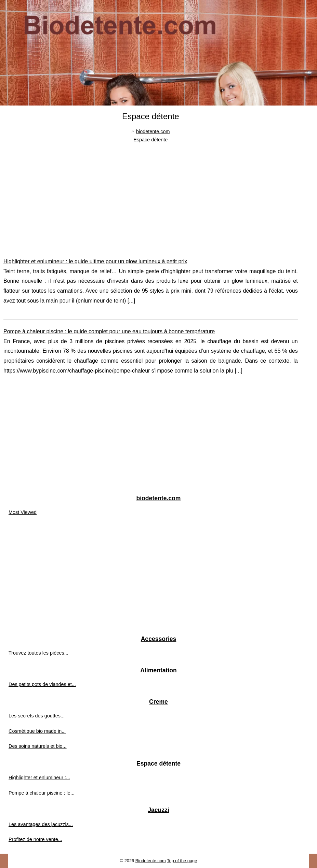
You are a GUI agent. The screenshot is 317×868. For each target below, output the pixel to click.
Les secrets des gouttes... (37, 716)
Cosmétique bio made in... (37, 731)
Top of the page (182, 861)
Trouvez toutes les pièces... (38, 653)
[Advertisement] (151, 195)
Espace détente (150, 140)
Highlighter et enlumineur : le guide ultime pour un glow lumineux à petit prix (95, 261)
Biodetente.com (151, 861)
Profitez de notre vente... (35, 839)
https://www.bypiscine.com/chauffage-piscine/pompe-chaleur (77, 371)
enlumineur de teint (101, 301)
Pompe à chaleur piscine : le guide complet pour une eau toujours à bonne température (109, 331)
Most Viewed (23, 512)
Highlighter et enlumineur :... (39, 778)
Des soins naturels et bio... (38, 746)
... (131, 301)
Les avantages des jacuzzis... (41, 824)
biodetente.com (153, 131)
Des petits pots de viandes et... (42, 684)
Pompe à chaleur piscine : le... (42, 793)
